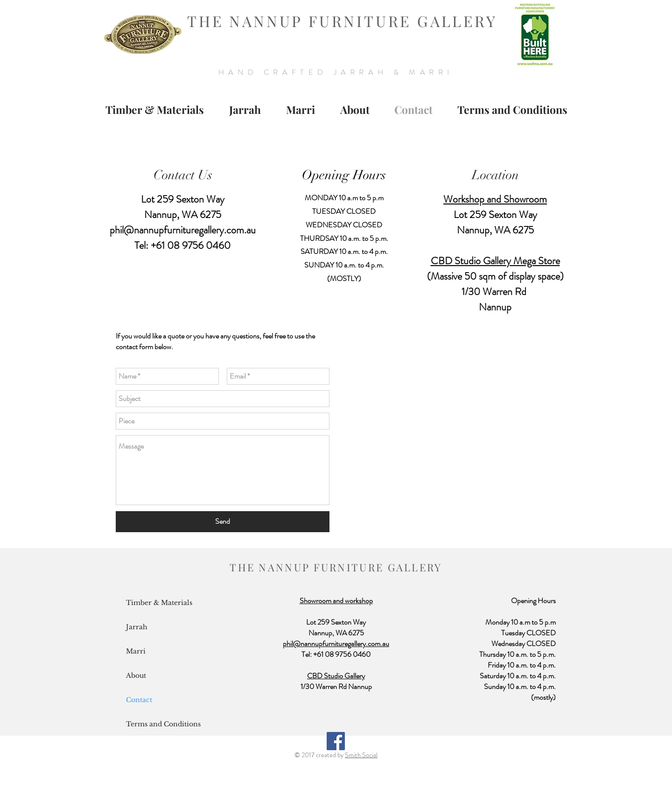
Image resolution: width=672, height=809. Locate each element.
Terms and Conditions (163, 724)
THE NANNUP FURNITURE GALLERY (342, 21)
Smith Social (361, 755)
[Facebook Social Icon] (336, 741)
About (136, 675)
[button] (245, 109)
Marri (136, 651)
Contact (139, 700)
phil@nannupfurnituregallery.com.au (183, 230)
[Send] (223, 522)
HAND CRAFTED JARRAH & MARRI (336, 72)
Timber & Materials (159, 603)
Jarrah (137, 627)
